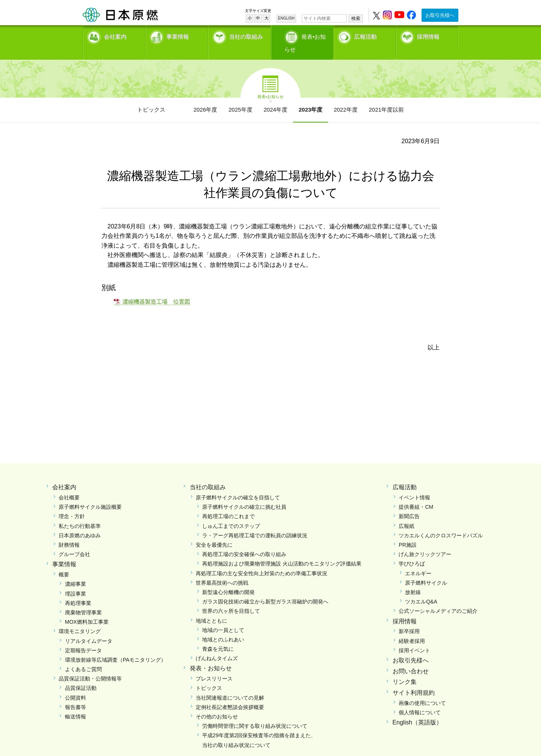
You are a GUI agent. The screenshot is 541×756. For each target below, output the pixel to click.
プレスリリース (214, 667)
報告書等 (76, 696)
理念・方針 (72, 505)
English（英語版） (417, 711)
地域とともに (212, 609)
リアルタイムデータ (89, 629)
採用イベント (414, 638)
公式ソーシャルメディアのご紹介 (438, 599)
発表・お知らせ (211, 657)
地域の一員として (223, 618)
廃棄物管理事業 (83, 601)
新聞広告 (409, 505)
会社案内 (115, 36)
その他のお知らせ (217, 705)
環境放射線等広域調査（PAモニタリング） (116, 648)
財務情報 (69, 533)
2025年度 (240, 98)
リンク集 (405, 670)
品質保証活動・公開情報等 (90, 667)
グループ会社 (74, 543)
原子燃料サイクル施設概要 (90, 495)
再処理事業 (78, 591)
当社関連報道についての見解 (230, 686)
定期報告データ (83, 638)
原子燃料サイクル (426, 571)
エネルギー (418, 561)
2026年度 (205, 98)
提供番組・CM (416, 495)
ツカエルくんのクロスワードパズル (441, 524)
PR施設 (407, 533)
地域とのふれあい (223, 628)
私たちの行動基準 (80, 514)
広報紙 (407, 514)
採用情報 (428, 36)
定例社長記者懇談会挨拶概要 (230, 696)
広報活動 (366, 36)
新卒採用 (409, 620)
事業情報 (178, 36)
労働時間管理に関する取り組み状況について (255, 714)
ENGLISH (286, 18)
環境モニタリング (80, 620)
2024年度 (276, 98)
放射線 (413, 581)
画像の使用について (422, 691)
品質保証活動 (81, 676)
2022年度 (345, 98)
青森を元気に (218, 637)
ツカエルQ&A (421, 590)
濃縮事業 (76, 572)
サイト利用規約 (414, 681)
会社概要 (69, 486)
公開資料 (76, 686)
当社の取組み (246, 36)
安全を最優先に (214, 533)
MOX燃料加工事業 (87, 610)
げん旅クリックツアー (425, 543)
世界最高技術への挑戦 (222, 571)
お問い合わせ (411, 659)
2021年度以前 (386, 98)
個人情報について (420, 701)
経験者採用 (412, 629)
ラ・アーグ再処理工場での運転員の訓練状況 (255, 524)
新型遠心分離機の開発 (228, 581)
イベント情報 (414, 486)
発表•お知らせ (310, 36)
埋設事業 (76, 582)
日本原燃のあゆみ (80, 524)
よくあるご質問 (83, 658)
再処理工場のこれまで (228, 505)
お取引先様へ (440, 15)
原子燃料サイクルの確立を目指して (238, 486)
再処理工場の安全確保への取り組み (244, 543)
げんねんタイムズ (217, 647)
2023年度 (311, 98)
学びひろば (412, 552)
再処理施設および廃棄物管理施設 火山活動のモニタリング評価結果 (282, 552)
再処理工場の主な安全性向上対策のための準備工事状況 (261, 561)
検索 (356, 18)
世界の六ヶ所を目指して (231, 599)
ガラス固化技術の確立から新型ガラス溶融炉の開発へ (265, 590)
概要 (64, 563)
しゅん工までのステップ (231, 514)
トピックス (151, 98)
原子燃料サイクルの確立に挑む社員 (244, 495)
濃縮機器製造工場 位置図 (156, 290)
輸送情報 (76, 705)
